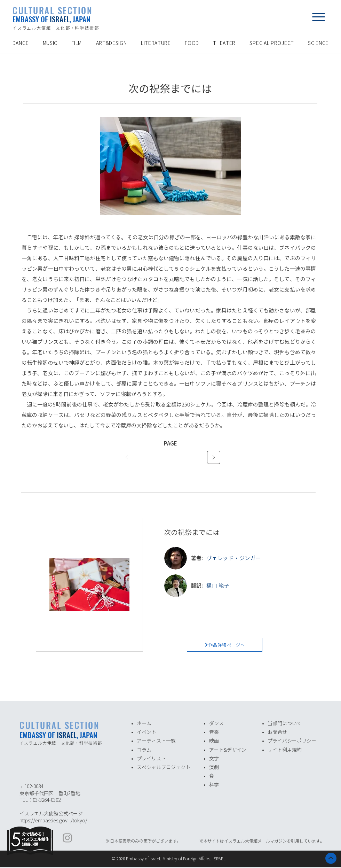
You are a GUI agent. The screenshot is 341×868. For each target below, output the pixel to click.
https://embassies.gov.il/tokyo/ (53, 821)
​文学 (214, 759)
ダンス (216, 723)
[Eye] (30, 841)
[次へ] (214, 458)
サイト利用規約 (285, 750)
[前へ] (127, 458)
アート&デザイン (228, 750)
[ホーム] (331, 858)
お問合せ (277, 732)
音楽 (214, 732)
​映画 (214, 741)
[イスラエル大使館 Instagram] (67, 838)
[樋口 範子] (255, 586)
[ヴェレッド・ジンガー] (255, 558)
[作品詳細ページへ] (225, 645)
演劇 (214, 767)
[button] (318, 17)
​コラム (144, 750)
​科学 (214, 785)
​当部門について (285, 723)
